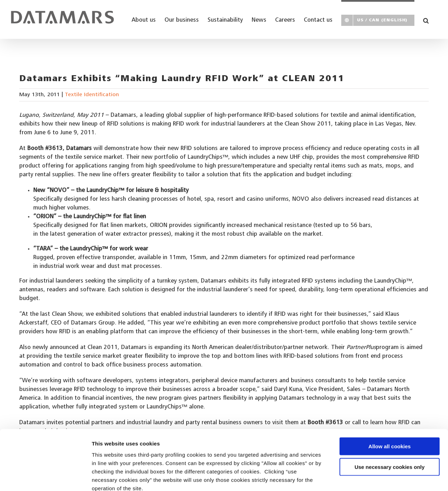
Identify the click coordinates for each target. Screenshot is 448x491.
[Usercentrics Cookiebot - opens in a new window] (45, 477)
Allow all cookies (390, 407)
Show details (367, 477)
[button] (426, 19)
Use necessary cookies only (390, 428)
